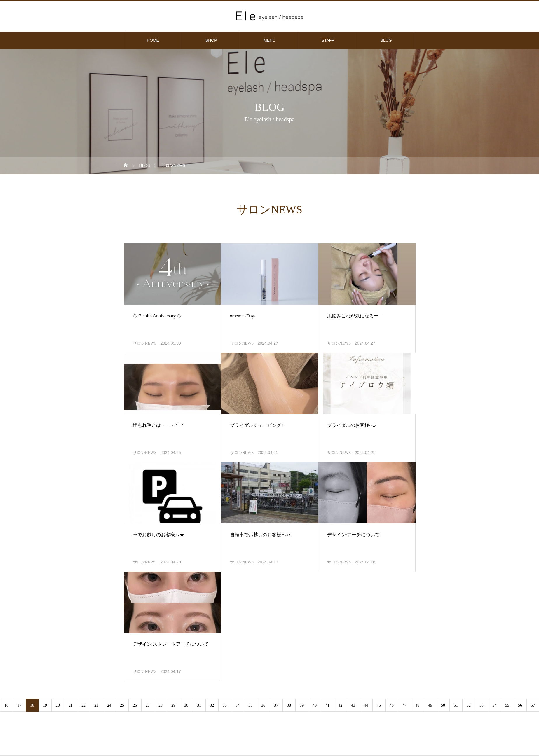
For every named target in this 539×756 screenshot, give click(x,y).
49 (430, 705)
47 (404, 705)
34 (238, 705)
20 (58, 705)
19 (45, 705)
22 (83, 705)
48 (417, 705)
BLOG (386, 40)
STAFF (328, 40)
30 (186, 705)
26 (135, 705)
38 (289, 705)
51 (456, 705)
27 (148, 705)
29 (173, 705)
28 (161, 705)
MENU (269, 40)
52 (469, 705)
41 (327, 705)
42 (340, 705)
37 (276, 705)
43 (353, 705)
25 (122, 705)
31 (199, 705)
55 (507, 705)
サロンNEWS (145, 343)
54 (494, 705)
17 (19, 705)
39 (302, 705)
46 (392, 705)
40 (315, 705)
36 (263, 705)
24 (109, 705)
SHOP (211, 40)
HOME (153, 40)
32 (212, 705)
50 (443, 705)
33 (225, 705)
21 (71, 705)
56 (520, 705)
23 (96, 705)
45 (379, 705)
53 (482, 705)
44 (366, 705)
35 (250, 705)
